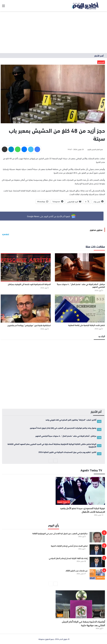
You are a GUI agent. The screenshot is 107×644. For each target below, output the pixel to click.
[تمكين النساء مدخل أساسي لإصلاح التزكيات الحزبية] (97, 550)
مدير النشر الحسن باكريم (95, 149)
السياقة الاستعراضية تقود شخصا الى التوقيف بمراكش (29, 284)
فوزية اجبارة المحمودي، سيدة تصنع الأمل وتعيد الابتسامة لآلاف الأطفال (82, 510)
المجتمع (101, 62)
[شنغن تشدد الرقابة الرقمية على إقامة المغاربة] (80, 308)
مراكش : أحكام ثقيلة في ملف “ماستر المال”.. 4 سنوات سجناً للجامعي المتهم (81, 286)
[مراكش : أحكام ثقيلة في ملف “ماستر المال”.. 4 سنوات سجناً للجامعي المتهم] (80, 267)
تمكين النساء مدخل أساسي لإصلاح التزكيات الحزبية (69, 546)
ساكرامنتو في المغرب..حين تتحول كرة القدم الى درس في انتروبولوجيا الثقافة (60, 533)
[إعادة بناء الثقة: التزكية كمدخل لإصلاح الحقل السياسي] (97, 562)
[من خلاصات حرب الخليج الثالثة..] (97, 574)
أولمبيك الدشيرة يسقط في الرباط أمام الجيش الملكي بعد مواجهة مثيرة (83, 623)
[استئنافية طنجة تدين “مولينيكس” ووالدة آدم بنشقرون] (26, 309)
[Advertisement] (53, 32)
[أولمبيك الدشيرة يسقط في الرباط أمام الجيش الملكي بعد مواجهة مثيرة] (80, 604)
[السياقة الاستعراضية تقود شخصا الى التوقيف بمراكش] (26, 267)
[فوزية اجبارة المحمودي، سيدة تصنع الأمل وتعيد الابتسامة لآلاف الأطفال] (80, 491)
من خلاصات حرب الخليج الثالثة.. (76, 571)
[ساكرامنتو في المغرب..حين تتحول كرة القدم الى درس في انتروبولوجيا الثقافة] (97, 537)
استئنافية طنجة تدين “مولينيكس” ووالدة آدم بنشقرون (29, 325)
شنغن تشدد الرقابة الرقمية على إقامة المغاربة (87, 325)
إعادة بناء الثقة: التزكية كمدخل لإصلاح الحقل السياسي (68, 558)
